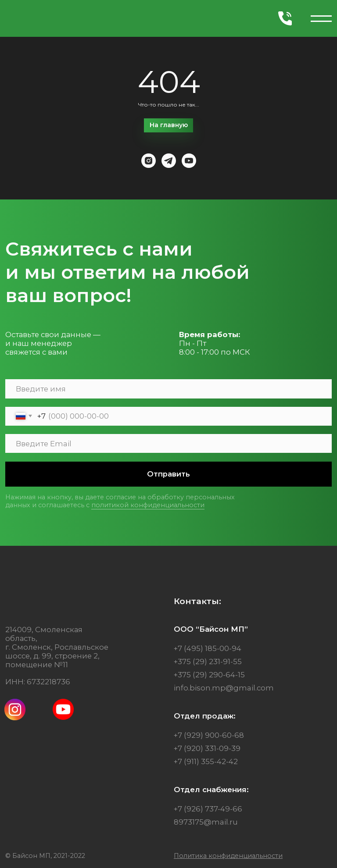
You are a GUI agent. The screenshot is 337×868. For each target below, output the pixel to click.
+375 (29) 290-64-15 (209, 675)
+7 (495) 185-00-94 (208, 648)
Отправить (168, 474)
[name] (168, 389)
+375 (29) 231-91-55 (208, 662)
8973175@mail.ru (206, 822)
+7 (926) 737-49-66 (208, 809)
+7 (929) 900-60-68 (209, 735)
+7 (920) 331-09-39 (207, 748)
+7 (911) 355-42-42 (206, 761)
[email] (168, 443)
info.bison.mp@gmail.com (224, 688)
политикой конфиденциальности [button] (148, 505)
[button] (228, 856)
